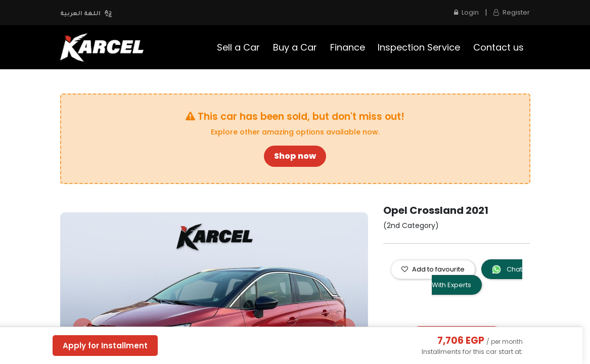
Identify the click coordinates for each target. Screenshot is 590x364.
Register (512, 12)
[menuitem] (239, 47)
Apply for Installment (105, 346)
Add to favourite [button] (433, 269)
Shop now (295, 156)
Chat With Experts (477, 277)
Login (466, 12)
